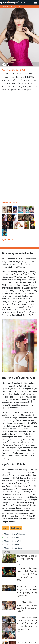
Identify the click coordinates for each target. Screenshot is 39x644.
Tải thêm (20, 616)
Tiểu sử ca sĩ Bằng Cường (13, 440)
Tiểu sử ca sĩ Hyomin (11, 436)
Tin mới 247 (10, 621)
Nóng (23, 3)
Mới (18, 3)
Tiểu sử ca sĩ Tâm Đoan (12, 429)
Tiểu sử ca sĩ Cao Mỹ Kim (13, 433)
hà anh (5, 420)
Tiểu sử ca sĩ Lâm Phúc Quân (14, 426)
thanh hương (16, 420)
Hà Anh (7, 443)
